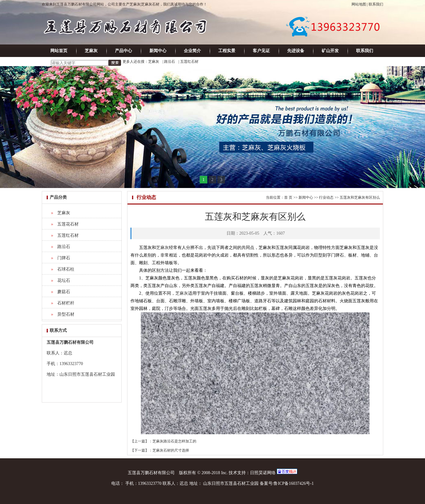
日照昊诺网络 (263, 473)
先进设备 (296, 51)
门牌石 (64, 258)
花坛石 (64, 280)
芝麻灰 (91, 51)
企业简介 (192, 51)
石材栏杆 (66, 303)
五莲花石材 (68, 224)
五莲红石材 (189, 62)
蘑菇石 (64, 292)
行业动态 (326, 197)
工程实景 (227, 51)
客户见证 (261, 51)
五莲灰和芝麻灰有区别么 (360, 197)
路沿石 (170, 62)
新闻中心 (158, 51)
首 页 (288, 197)
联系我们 (376, 4)
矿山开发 (330, 51)
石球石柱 (66, 269)
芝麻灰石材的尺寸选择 (171, 450)
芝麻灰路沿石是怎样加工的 (174, 441)
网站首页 (59, 51)
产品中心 (123, 51)
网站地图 (359, 4)
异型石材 (66, 314)
